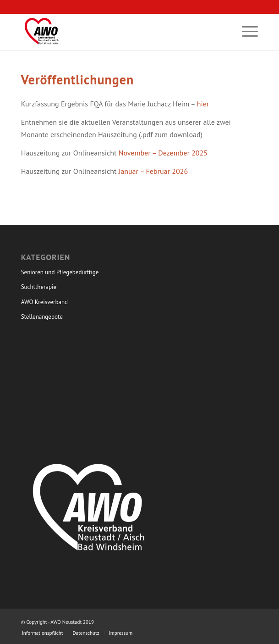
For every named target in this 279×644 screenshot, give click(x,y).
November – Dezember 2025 (163, 153)
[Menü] (245, 32)
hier (203, 104)
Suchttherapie (39, 287)
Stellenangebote (42, 317)
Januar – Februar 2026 (153, 171)
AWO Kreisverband (44, 302)
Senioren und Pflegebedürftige (60, 272)
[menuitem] (245, 32)
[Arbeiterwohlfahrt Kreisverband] (116, 32)
